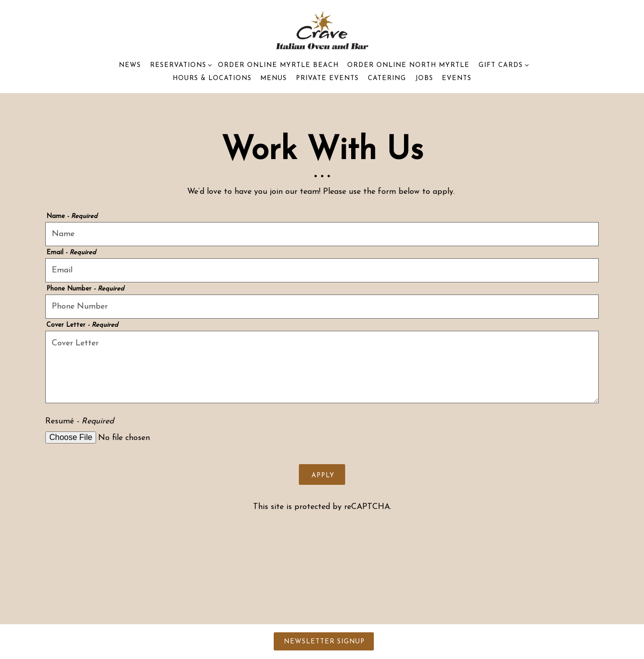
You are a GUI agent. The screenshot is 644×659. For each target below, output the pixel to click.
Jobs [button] (424, 78)
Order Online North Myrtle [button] (408, 65)
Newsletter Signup (324, 642)
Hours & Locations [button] (212, 78)
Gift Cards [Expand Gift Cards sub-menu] (502, 64)
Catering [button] (387, 78)
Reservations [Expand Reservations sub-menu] (179, 64)
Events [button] (457, 78)
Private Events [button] (327, 78)
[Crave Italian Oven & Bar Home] (322, 29)
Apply (323, 475)
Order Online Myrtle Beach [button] (278, 65)
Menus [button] (273, 78)
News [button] (130, 65)
